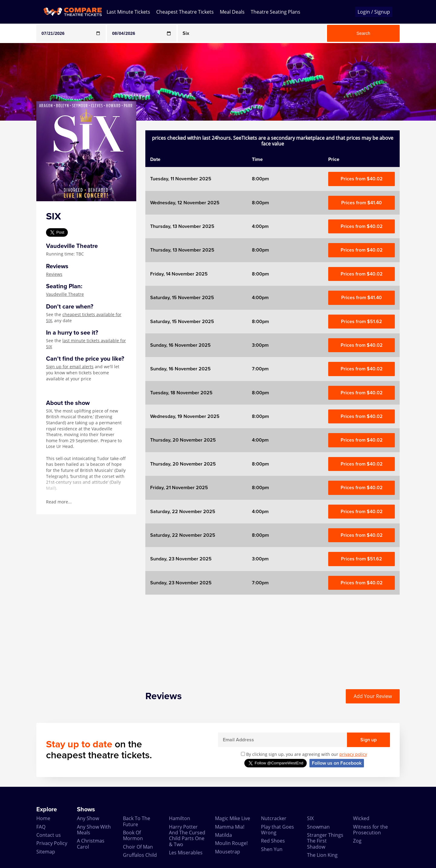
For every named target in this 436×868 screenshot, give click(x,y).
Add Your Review (373, 696)
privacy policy (353, 754)
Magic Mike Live (233, 818)
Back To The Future (137, 821)
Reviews (54, 274)
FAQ (41, 827)
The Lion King (322, 855)
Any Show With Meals (94, 830)
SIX (310, 818)
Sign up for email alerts (70, 367)
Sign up (368, 740)
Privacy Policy (52, 843)
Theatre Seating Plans (276, 12)
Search (363, 33)
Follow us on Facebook (337, 763)
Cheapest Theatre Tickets (185, 12)
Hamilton (180, 818)
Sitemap (46, 852)
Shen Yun (272, 849)
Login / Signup (374, 12)
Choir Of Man (138, 847)
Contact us (49, 835)
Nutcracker (274, 818)
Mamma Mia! (230, 827)
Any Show (88, 818)
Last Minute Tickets (128, 12)
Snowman (318, 827)
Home (43, 818)
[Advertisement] (272, 637)
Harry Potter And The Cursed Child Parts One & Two (187, 836)
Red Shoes (273, 841)
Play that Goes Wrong (277, 830)
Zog (357, 841)
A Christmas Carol (91, 844)
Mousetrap (228, 852)
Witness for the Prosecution (370, 830)
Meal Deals (232, 12)
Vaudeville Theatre (65, 294)
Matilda (223, 835)
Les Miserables (186, 853)
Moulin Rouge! (231, 843)
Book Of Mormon (133, 835)
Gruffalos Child (140, 855)
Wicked (361, 818)
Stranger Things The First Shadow (325, 841)
